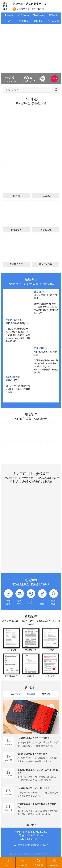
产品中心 (9, 21)
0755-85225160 (35, 839)
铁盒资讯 (31, 694)
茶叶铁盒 (53, 15)
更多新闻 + (31, 825)
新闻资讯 (31, 687)
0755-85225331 (35, 835)
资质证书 (31, 616)
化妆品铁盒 (24, 15)
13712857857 (38, 9)
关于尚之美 (53, 21)
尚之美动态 (16, 694)
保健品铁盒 (38, 15)
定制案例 (24, 21)
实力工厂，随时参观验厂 (31, 474)
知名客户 (31, 414)
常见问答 (46, 694)
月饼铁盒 (9, 15)
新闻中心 (38, 21)
